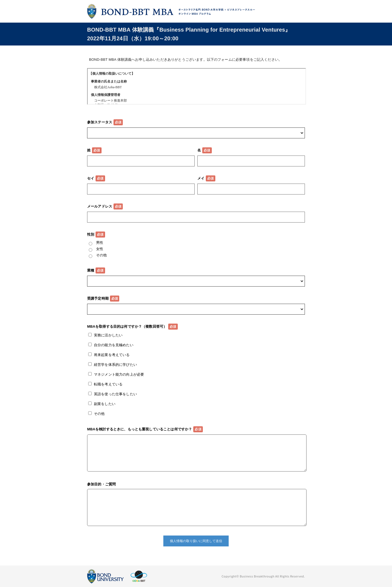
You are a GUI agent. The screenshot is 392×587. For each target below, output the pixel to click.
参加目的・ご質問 (101, 484)
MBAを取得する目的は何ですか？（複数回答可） (127, 326)
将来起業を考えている (112, 355)
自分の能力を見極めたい (114, 345)
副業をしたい (105, 404)
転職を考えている (108, 384)
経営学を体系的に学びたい (115, 365)
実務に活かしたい (108, 335)
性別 (91, 234)
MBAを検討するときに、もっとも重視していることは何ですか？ (140, 429)
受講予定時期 (98, 298)
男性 (100, 243)
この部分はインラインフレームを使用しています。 (197, 86)
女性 (100, 249)
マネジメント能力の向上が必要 (119, 374)
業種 (91, 270)
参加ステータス (100, 122)
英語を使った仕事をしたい (115, 394)
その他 (101, 255)
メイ (201, 178)
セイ (91, 178)
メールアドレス (100, 206)
